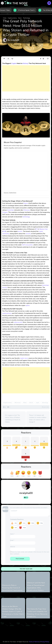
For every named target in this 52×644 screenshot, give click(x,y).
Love (24, 523)
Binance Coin (43, 229)
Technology (26, 18)
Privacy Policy (45, 642)
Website (13, 547)
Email (12, 540)
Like (16, 523)
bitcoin (31, 403)
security (28, 234)
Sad (16, 528)
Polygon (5, 212)
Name (12, 534)
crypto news (24, 358)
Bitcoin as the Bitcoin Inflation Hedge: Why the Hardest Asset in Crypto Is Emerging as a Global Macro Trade (13, 612)
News (20, 18)
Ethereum (27, 210)
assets (20, 231)
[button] (2, 3)
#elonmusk (18, 403)
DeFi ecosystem (27, 245)
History (25, 63)
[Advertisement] (26, 80)
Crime (5, 18)
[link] (48, 59)
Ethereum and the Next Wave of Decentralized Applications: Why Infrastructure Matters (36, 587)
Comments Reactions (17, 519)
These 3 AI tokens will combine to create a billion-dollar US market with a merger (38, 419)
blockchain (10, 210)
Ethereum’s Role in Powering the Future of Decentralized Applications (12, 588)
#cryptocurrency (8, 403)
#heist (25, 403)
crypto (38, 403)
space (28, 305)
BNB (4, 231)
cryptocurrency (7, 313)
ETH (37, 229)
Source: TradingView (10, 193)
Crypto (14, 63)
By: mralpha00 (13, 40)
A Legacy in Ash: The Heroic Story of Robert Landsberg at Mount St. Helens (13, 419)
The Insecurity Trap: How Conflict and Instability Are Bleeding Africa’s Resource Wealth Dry (37, 613)
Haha (33, 523)
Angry (24, 528)
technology (26, 217)
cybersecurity (18, 322)
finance (26, 203)
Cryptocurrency (12, 18)
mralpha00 (26, 493)
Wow (42, 523)
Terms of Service (34, 642)
